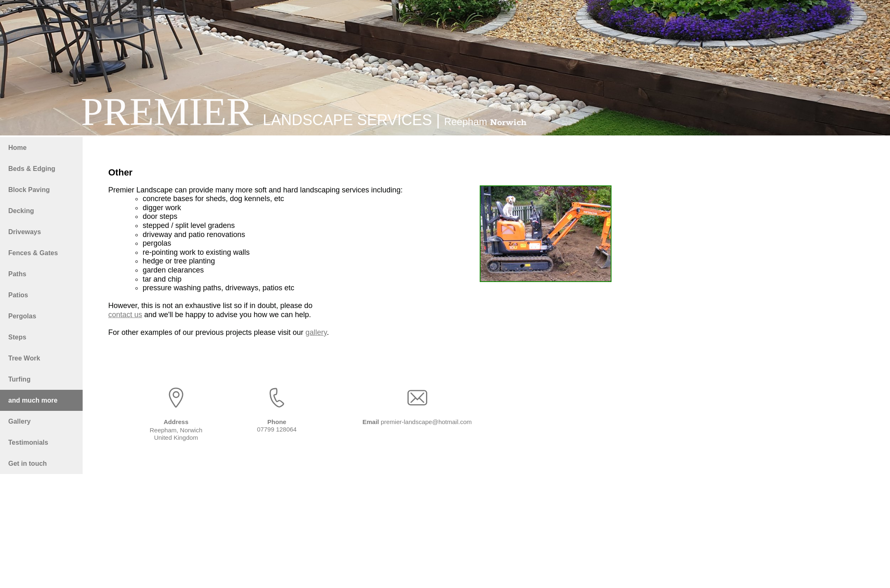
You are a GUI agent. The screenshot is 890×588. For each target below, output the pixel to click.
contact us (125, 315)
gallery (316, 332)
